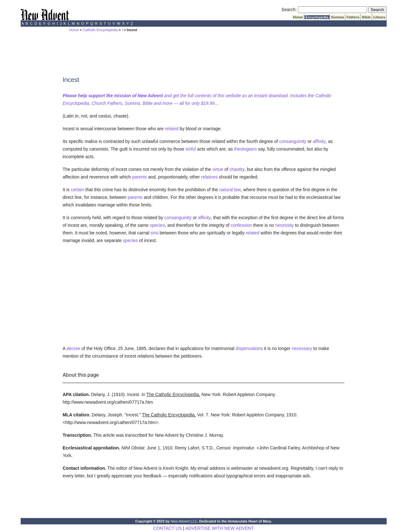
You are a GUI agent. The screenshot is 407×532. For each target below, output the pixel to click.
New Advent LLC (184, 521)
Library (379, 17)
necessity (285, 225)
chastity (237, 169)
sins (154, 233)
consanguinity (293, 141)
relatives (209, 177)
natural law (230, 190)
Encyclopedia (317, 17)
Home (298, 17)
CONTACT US (168, 528)
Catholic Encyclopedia (100, 30)
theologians (245, 149)
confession (241, 225)
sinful (191, 149)
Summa (338, 17)
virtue (218, 169)
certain (78, 190)
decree (73, 348)
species (157, 225)
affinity (319, 141)
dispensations (249, 348)
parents (139, 177)
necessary (302, 348)
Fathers (353, 17)
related (172, 129)
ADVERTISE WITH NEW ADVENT (220, 528)
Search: (289, 10)
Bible (366, 17)
